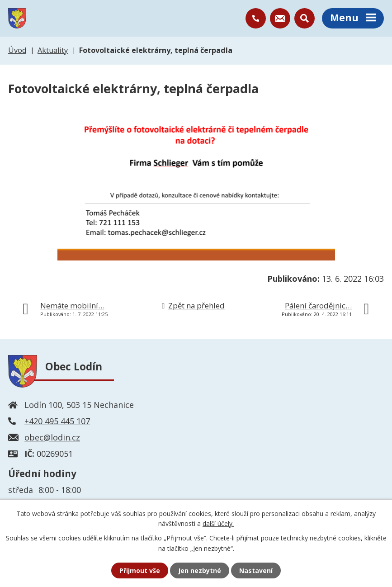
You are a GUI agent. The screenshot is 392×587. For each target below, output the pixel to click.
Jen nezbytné (200, 570)
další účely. (218, 523)
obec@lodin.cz (52, 437)
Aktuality (53, 50)
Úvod (17, 50)
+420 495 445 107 (57, 421)
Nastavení (256, 570)
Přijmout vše (140, 570)
